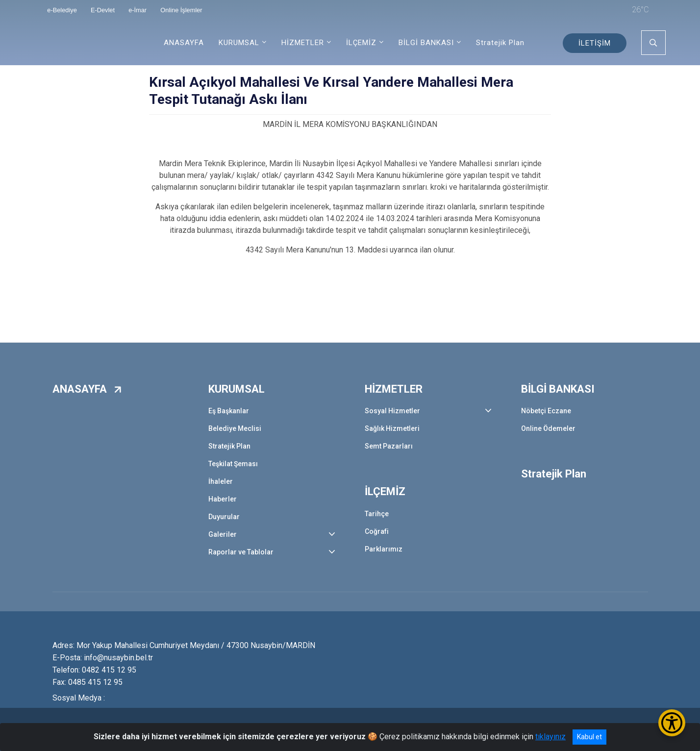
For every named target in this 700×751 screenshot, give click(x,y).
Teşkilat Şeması (233, 464)
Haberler (223, 499)
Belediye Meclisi (235, 428)
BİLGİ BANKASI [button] (426, 43)
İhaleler (221, 481)
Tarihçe (377, 514)
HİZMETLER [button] (303, 43)
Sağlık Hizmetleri (392, 428)
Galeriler (223, 534)
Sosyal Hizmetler (392, 411)
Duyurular (224, 517)
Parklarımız (384, 549)
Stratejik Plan (500, 43)
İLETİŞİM (595, 43)
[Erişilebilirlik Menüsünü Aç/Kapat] (672, 723)
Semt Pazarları (389, 446)
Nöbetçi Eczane (546, 411)
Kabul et (589, 737)
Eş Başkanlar (229, 411)
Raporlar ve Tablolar (241, 552)
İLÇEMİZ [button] (361, 43)
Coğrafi (377, 531)
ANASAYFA (184, 43)
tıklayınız (550, 737)
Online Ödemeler (548, 428)
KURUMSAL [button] (239, 43)
